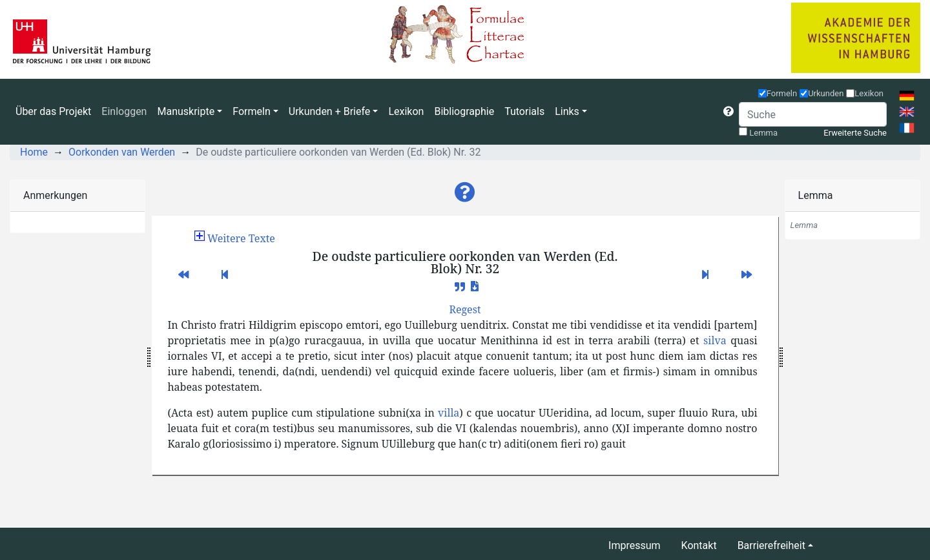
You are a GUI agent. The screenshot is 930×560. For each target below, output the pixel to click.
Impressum (635, 545)
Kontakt (699, 545)
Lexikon (406, 111)
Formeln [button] (251, 111)
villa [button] (449, 413)
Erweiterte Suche (855, 133)
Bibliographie (464, 111)
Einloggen (124, 111)
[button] (728, 112)
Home (34, 152)
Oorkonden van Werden (122, 152)
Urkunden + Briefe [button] (330, 111)
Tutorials (524, 111)
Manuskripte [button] (186, 111)
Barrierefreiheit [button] (771, 545)
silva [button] (715, 340)
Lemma (763, 133)
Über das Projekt (53, 111)
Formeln (782, 93)
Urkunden (826, 93)
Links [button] (567, 111)
